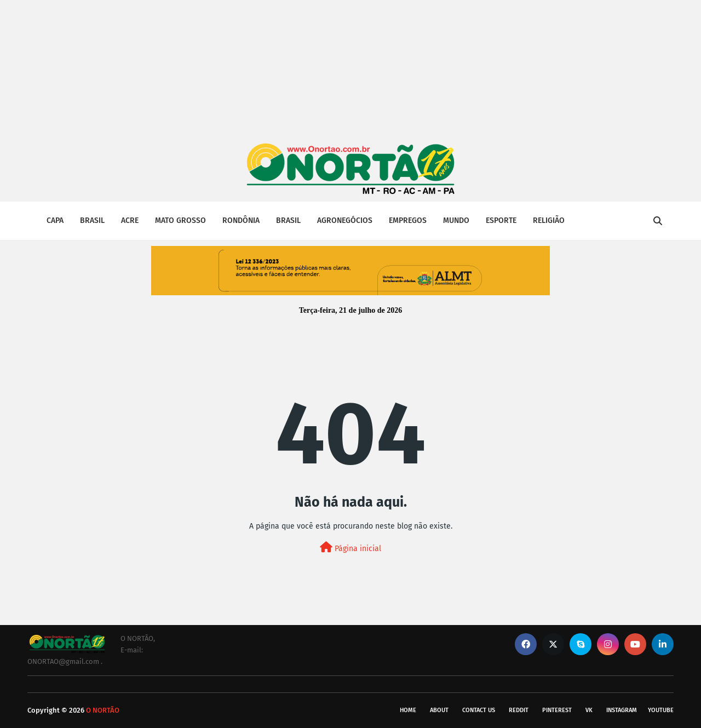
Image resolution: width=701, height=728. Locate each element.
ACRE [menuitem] (130, 220)
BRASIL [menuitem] (92, 220)
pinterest (557, 710)
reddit (519, 710)
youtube (661, 710)
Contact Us (479, 710)
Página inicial (350, 548)
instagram (622, 710)
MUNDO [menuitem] (456, 220)
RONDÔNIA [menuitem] (241, 220)
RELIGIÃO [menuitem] (549, 220)
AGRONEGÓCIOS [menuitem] (345, 220)
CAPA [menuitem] (55, 220)
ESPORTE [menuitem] (501, 220)
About (439, 710)
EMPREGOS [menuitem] (408, 220)
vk (589, 710)
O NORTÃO (103, 710)
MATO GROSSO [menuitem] (180, 220)
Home (408, 710)
